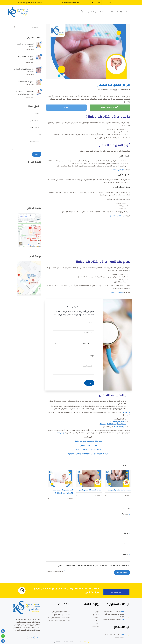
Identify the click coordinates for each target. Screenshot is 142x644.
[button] (74, 344)
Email (127, 544)
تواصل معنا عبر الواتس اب (110, 107)
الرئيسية (129, 12)
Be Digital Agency (87, 642)
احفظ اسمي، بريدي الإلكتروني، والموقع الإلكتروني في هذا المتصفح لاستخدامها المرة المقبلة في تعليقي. (93, 565)
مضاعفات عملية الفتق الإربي (61, 612)
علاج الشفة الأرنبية (120, 427)
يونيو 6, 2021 (113, 90)
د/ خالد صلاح (29, 50)
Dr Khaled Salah (124, 90)
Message (126, 514)
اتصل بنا (66, 107)
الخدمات (110, 12)
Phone (127, 555)
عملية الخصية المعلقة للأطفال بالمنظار (113, 424)
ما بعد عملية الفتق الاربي (88, 445)
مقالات (102, 12)
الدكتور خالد (126, 412)
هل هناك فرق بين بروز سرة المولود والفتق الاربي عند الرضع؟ (88, 454)
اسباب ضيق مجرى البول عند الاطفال (58, 621)
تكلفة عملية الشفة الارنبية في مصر (59, 618)
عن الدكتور (119, 12)
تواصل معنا (88, 12)
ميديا (95, 12)
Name (127, 533)
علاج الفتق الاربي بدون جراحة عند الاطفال (88, 441)
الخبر (123, 619)
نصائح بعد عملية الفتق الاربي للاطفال (88, 449)
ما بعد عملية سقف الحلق (62, 615)
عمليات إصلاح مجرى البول (118, 422)
